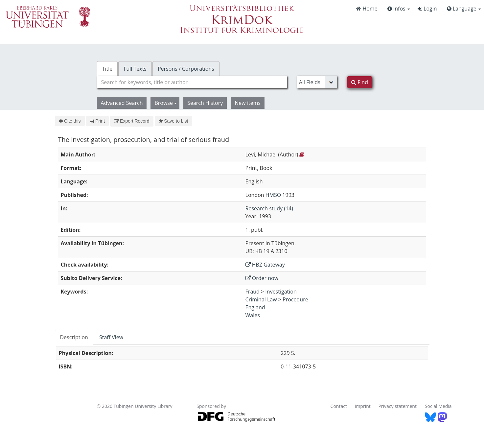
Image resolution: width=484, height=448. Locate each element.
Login (427, 9)
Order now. (263, 278)
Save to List (173, 121)
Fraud (253, 292)
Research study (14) (269, 208)
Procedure (295, 299)
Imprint (363, 406)
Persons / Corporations (186, 69)
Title (107, 69)
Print (97, 121)
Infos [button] (399, 9)
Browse (166, 103)
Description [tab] (74, 337)
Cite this (70, 121)
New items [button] (248, 103)
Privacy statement (397, 406)
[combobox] (192, 82)
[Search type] (317, 82)
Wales (253, 315)
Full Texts (135, 69)
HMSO (273, 195)
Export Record (132, 121)
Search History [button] (205, 103)
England (255, 307)
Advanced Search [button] (122, 103)
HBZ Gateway (265, 265)
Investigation (281, 292)
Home (367, 9)
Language (464, 9)
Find (360, 82)
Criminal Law (261, 299)
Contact (339, 406)
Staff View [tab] (111, 337)
